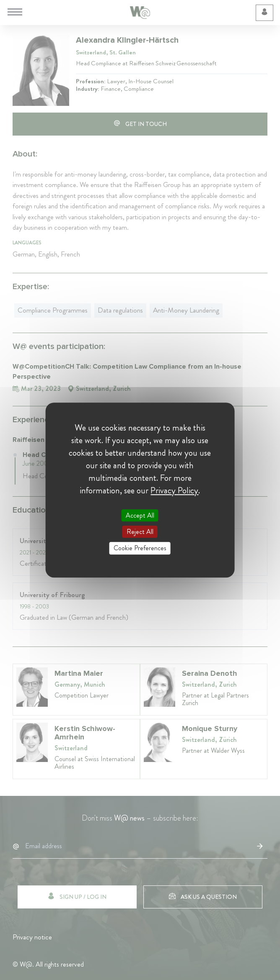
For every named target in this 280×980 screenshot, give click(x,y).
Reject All (140, 532)
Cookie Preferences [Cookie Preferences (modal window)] (140, 548)
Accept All (140, 515)
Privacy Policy (174, 490)
